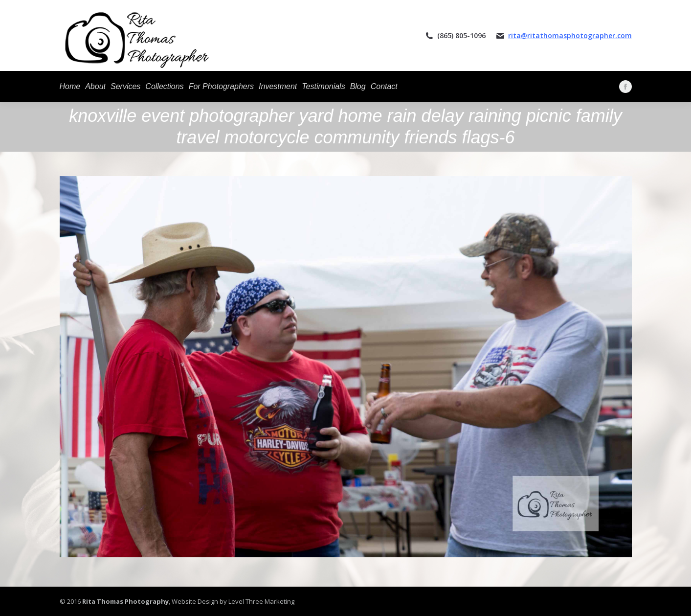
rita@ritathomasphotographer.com (570, 35)
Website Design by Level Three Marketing (232, 601)
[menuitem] (70, 87)
